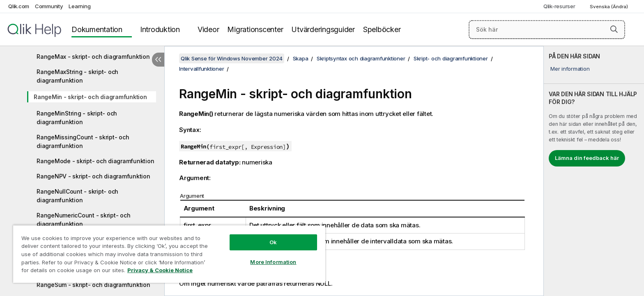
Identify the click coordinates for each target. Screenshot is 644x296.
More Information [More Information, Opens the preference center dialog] (273, 262)
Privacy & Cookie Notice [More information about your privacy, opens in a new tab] (160, 270)
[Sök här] (547, 30)
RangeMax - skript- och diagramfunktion (93, 57)
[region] (169, 254)
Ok (273, 242)
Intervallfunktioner (201, 69)
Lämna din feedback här (587, 158)
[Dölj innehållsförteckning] (158, 60)
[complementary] (594, 171)
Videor (208, 29)
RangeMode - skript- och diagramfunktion (95, 161)
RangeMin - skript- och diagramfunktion (90, 97)
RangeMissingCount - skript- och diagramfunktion (83, 141)
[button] (614, 29)
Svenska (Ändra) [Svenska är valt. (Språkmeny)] (609, 7)
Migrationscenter (255, 29)
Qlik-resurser (559, 6)
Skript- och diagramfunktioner (451, 58)
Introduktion (160, 29)
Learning (79, 6)
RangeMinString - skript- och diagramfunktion (77, 118)
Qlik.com (19, 6)
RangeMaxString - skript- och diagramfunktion (77, 76)
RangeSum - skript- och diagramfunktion (93, 285)
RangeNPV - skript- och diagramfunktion (93, 176)
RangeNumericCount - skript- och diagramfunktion (83, 220)
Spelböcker (382, 29)
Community (49, 6)
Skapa (301, 58)
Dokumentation (97, 29)
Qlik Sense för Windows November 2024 (232, 58)
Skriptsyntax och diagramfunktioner (361, 58)
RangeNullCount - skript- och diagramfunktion (77, 196)
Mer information (570, 69)
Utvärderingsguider (323, 29)
